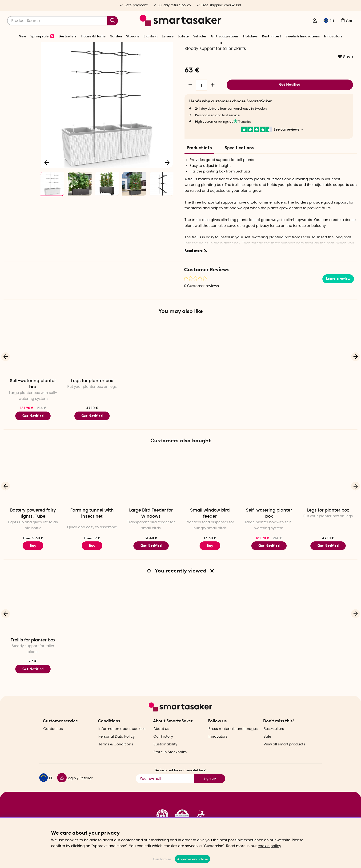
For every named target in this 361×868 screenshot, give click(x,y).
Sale (267, 745)
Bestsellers (68, 36)
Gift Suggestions (225, 36)
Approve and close (193, 859)
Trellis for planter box (33, 656)
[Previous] (47, 177)
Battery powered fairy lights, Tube (33, 530)
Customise (162, 859)
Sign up (210, 787)
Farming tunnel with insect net (92, 530)
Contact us (53, 737)
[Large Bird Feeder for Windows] (151, 494)
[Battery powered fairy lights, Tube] (33, 494)
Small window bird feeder (210, 530)
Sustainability (165, 752)
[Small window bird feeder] (210, 494)
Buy (33, 562)
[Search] (62, 21)
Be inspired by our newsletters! (180, 778)
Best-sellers (274, 737)
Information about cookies (122, 737)
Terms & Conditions (116, 752)
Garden (116, 36)
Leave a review (338, 295)
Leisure (168, 36)
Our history (163, 745)
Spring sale (42, 36)
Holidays (250, 36)
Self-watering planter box (33, 400)
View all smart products (284, 752)
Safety (183, 36)
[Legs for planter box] (92, 365)
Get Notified (290, 100)
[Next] (167, 177)
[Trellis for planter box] (33, 624)
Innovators (333, 36)
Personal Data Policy (116, 745)
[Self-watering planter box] (33, 365)
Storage (133, 36)
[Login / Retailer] (315, 21)
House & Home (93, 36)
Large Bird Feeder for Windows (151, 530)
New (22, 36)
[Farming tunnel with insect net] (92, 494)
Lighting (150, 36)
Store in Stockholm (170, 760)
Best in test (272, 36)
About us (161, 737)
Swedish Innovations (303, 36)
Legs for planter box (92, 397)
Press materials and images (233, 737)
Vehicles (200, 36)
